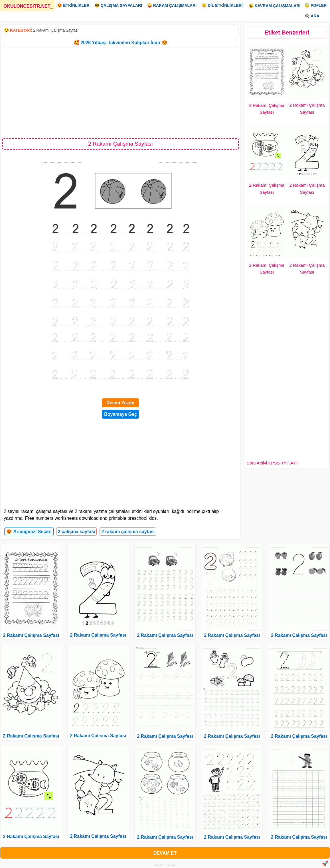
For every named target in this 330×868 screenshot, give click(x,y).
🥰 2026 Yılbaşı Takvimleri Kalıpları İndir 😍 (121, 43)
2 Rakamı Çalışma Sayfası (56, 30)
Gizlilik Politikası (165, 865)
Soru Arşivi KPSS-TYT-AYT (273, 463)
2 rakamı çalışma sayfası (128, 532)
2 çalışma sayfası (77, 532)
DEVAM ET (165, 853)
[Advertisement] (121, 93)
